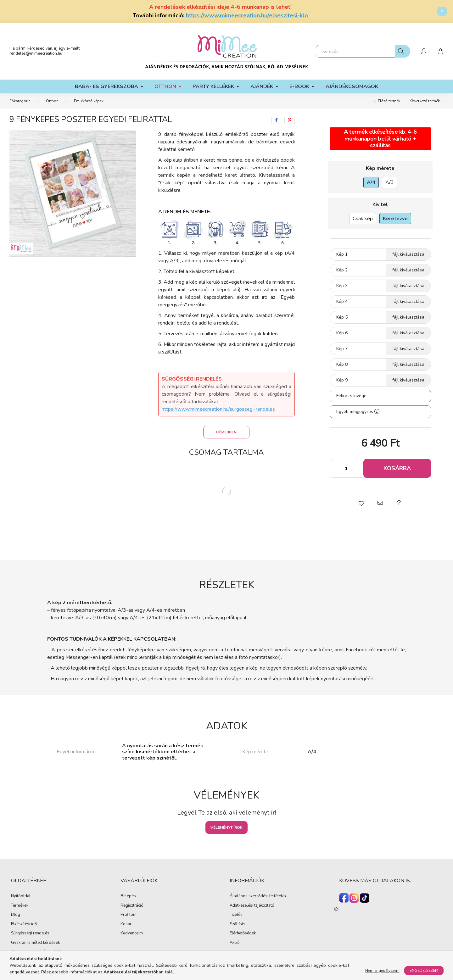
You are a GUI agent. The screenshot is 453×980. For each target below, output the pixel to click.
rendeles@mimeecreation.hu (36, 53)
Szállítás (238, 924)
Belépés (128, 896)
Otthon (52, 101)
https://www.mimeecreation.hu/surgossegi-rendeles (218, 409)
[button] (361, 503)
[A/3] (390, 182)
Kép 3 (342, 286)
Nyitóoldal (21, 896)
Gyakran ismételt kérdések (35, 943)
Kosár (126, 924)
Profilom (129, 915)
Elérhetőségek (243, 933)
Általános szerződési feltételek (258, 896)
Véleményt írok (226, 827)
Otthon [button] (166, 86)
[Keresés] (363, 51)
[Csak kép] (363, 219)
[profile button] (424, 51)
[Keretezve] (395, 219)
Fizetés (236, 915)
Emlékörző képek (89, 101)
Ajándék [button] (262, 86)
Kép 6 (342, 333)
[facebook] (276, 120)
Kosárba (397, 468)
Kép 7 (342, 349)
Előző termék (389, 101)
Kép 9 (342, 380)
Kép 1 (342, 254)
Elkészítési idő (24, 924)
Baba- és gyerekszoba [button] (107, 86)
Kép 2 (342, 270)
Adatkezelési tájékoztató (252, 906)
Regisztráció (132, 906)
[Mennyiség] (347, 468)
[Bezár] (442, 11)
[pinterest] (290, 120)
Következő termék (425, 101)
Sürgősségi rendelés (30, 933)
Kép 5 (342, 317)
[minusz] (338, 468)
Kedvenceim (132, 933)
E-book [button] (300, 86)
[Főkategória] (20, 101)
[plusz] (355, 468)
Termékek (20, 906)
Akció (235, 943)
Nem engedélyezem (382, 971)
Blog (16, 915)
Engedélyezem (424, 971)
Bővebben (226, 432)
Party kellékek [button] (214, 86)
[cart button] (440, 51)
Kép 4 (342, 301)
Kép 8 (342, 364)
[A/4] (371, 182)
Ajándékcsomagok (352, 86)
